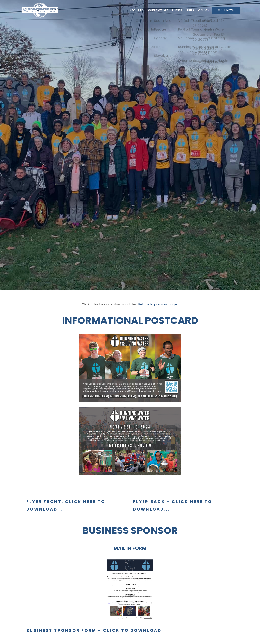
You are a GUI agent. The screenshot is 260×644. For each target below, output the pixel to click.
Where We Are (153, 10)
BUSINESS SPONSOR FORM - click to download (94, 630)
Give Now (226, 10)
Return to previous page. (158, 304)
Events (174, 10)
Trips (188, 10)
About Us (131, 10)
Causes (203, 10)
